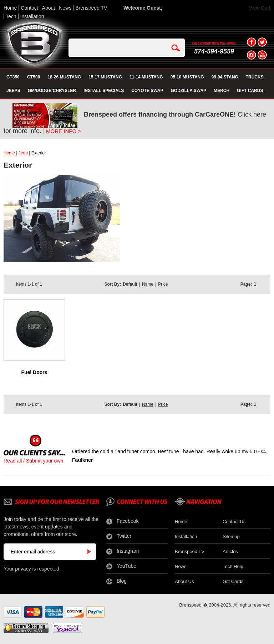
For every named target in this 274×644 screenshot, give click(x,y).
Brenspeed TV (91, 8)
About (49, 8)
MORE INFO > (64, 131)
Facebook (122, 521)
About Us (184, 581)
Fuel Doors (34, 372)
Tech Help (233, 566)
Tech (11, 16)
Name (148, 284)
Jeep (23, 153)
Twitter (119, 536)
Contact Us (234, 522)
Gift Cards (233, 581)
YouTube (121, 566)
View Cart (260, 8)
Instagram (123, 551)
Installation (32, 16)
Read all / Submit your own (33, 461)
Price (163, 284)
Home (10, 8)
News (65, 8)
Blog (116, 581)
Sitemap (231, 536)
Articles (230, 551)
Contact (29, 8)
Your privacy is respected (31, 569)
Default (130, 284)
